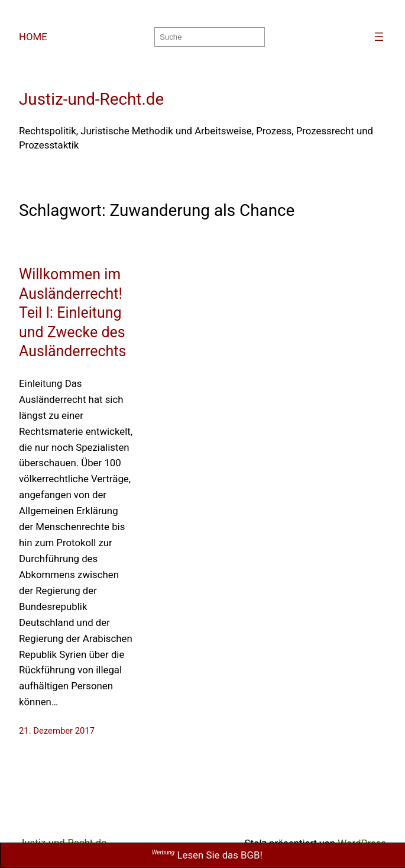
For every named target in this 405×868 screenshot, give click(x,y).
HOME (33, 37)
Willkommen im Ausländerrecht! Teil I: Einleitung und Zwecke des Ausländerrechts (72, 313)
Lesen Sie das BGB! (207, 855)
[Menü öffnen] (379, 37)
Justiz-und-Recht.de (91, 99)
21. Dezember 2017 (57, 731)
